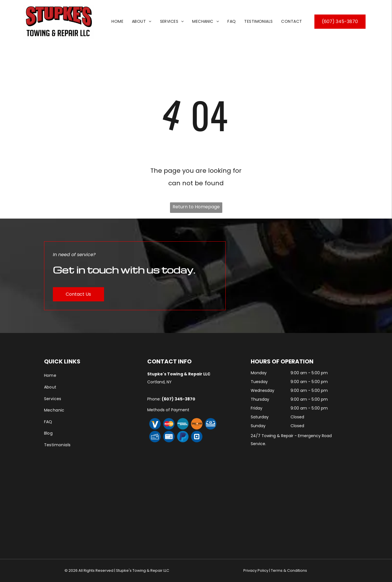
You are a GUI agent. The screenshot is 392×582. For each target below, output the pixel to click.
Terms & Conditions (289, 570)
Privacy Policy (256, 570)
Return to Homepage (196, 207)
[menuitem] (117, 21)
